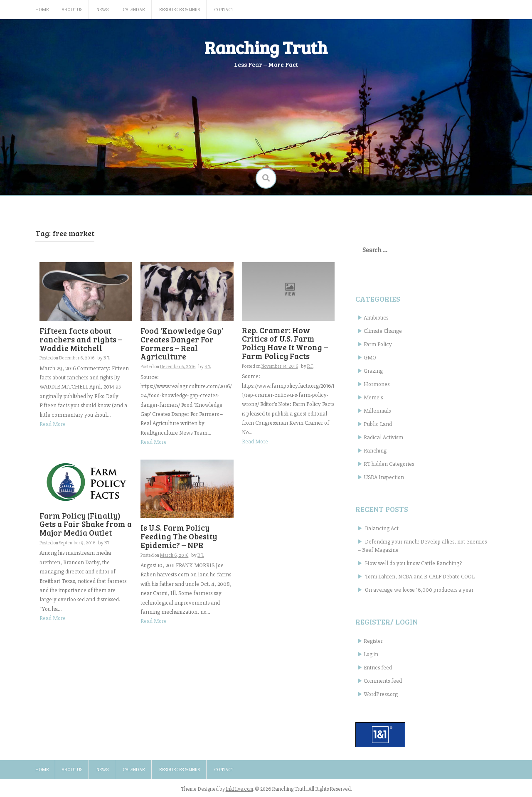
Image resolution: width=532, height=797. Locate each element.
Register (373, 641)
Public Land (378, 424)
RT (107, 543)
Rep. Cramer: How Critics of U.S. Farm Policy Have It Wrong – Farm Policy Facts (285, 343)
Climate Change (383, 331)
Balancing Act (382, 528)
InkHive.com (239, 789)
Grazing (373, 371)
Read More (53, 424)
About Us (72, 10)
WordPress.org (381, 694)
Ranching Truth (266, 47)
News (102, 10)
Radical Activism (383, 437)
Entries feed (378, 668)
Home (42, 10)
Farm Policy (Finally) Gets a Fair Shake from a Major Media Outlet (86, 524)
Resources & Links (180, 10)
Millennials (377, 411)
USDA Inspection (384, 477)
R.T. (107, 358)
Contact (224, 10)
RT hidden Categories (389, 464)
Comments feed (383, 681)
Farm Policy (378, 344)
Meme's (373, 397)
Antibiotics (376, 318)
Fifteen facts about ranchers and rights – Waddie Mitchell (81, 339)
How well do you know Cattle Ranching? (413, 563)
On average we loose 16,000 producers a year (419, 590)
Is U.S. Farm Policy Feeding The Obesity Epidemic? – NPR (179, 536)
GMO (370, 358)
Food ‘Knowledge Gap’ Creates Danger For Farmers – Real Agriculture (182, 344)
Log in (371, 654)
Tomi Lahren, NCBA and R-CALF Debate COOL (420, 577)
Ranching (375, 451)
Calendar (134, 10)
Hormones (377, 384)
